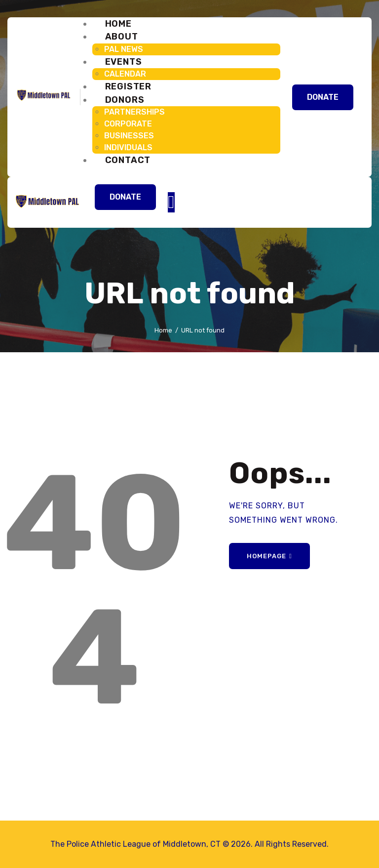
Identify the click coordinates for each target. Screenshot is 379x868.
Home (163, 330)
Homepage (266, 556)
